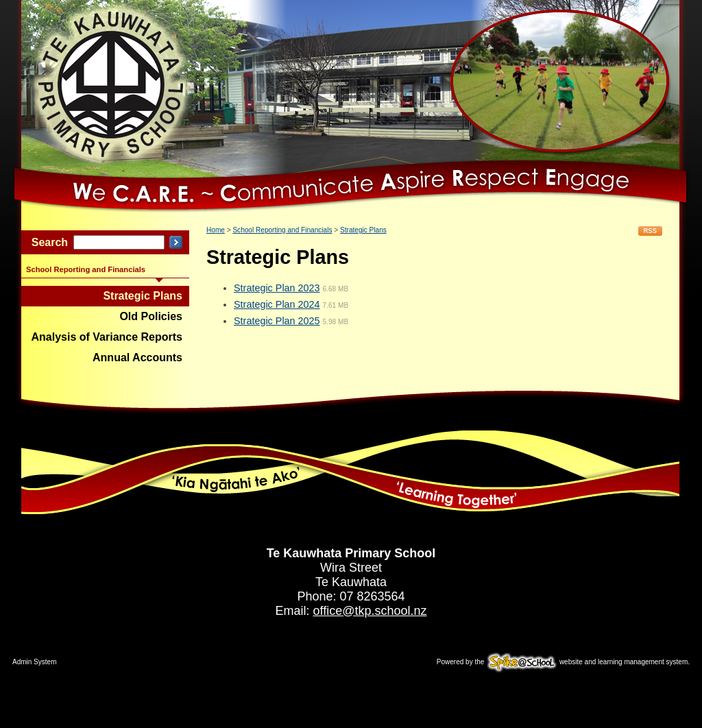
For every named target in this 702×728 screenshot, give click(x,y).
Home (216, 230)
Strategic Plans (143, 296)
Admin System (34, 662)
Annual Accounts (137, 357)
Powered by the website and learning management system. (563, 662)
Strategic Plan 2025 (277, 321)
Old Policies (151, 316)
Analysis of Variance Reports (107, 337)
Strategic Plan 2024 (277, 304)
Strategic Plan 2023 (277, 288)
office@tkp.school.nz (370, 611)
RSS (650, 231)
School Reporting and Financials (86, 269)
